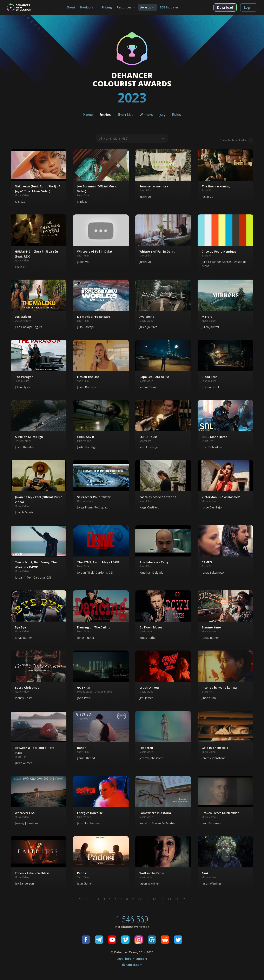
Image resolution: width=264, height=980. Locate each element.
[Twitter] (178, 940)
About (71, 7)
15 (177, 899)
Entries (105, 115)
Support (141, 959)
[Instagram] (139, 940)
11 (147, 899)
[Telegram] (99, 940)
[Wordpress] (152, 940)
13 (162, 899)
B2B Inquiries (169, 7)
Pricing (107, 7)
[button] (39, 179)
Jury (163, 115)
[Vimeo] (125, 940)
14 (169, 899)
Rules (177, 115)
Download (225, 7)
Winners (146, 115)
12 (154, 899)
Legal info (124, 959)
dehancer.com (132, 965)
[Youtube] (112, 940)
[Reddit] (165, 940)
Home (88, 115)
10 (139, 899)
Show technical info (237, 140)
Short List (125, 115)
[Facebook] (86, 940)
